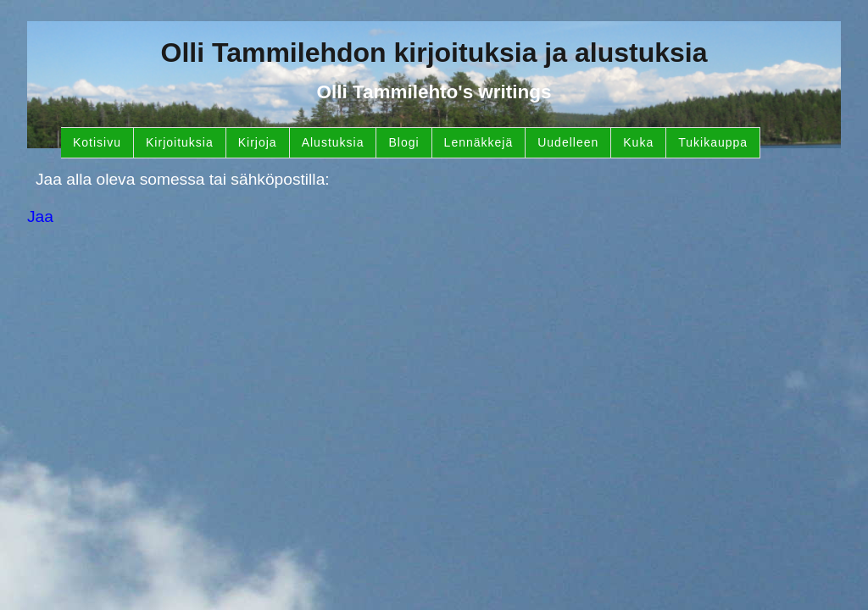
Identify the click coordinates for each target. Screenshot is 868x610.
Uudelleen (568, 142)
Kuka (638, 142)
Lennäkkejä (479, 142)
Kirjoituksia (180, 142)
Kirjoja (258, 142)
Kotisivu (97, 142)
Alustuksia (333, 142)
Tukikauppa (713, 142)
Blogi (403, 142)
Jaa (40, 216)
